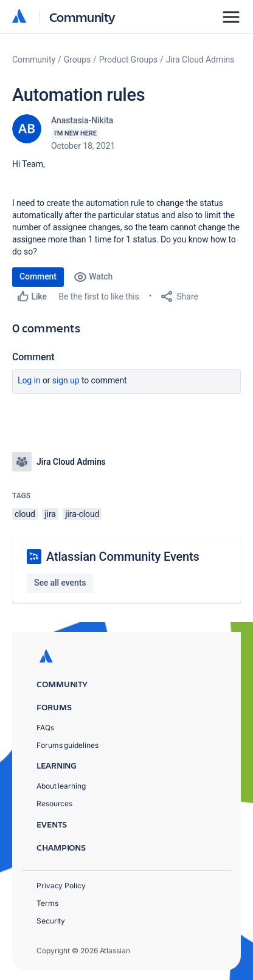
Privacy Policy (61, 886)
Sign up (66, 380)
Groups (77, 60)
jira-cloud (82, 514)
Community (82, 17)
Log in (29, 380)
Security (51, 921)
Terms (47, 903)
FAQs (45, 728)
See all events (60, 583)
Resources (54, 804)
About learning (61, 786)
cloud (25, 514)
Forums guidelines (68, 745)
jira (50, 514)
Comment (38, 276)
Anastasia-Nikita (82, 120)
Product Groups (128, 60)
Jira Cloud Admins (200, 60)
